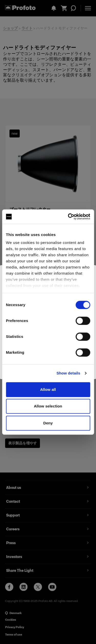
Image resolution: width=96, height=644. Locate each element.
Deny (48, 423)
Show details (68, 373)
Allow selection (48, 406)
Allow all (48, 389)
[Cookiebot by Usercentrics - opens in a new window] (68, 217)
